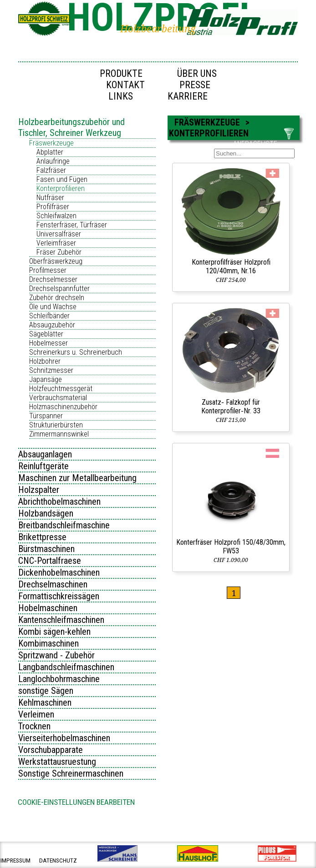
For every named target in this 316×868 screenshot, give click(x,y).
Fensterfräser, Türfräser (72, 225)
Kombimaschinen (48, 643)
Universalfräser (59, 234)
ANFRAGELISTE (255, 144)
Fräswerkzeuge (51, 143)
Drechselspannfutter (59, 288)
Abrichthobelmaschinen (59, 502)
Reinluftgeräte (43, 466)
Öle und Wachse (53, 307)
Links (121, 96)
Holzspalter (39, 490)
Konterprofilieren (61, 188)
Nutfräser (50, 198)
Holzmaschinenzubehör (63, 407)
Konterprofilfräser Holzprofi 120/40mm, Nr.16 (231, 266)
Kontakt (125, 85)
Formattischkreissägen (59, 596)
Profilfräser (53, 207)
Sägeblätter (46, 334)
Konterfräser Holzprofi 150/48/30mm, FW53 (231, 547)
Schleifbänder (49, 316)
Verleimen (36, 714)
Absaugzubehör (52, 325)
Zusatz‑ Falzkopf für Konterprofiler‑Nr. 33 (231, 406)
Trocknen (34, 726)
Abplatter (50, 152)
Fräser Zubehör (59, 252)
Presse (195, 85)
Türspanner (46, 416)
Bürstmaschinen (46, 549)
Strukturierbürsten (56, 425)
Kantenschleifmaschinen (61, 620)
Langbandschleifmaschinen (66, 667)
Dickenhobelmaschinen (59, 572)
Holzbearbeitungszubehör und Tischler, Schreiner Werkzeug (71, 127)
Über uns (197, 73)
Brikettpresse (42, 537)
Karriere (188, 96)
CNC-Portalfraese (50, 561)
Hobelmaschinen (48, 608)
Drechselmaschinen (53, 584)
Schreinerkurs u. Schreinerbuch (76, 352)
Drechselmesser (53, 279)
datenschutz (58, 860)
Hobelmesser (48, 343)
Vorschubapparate (51, 750)
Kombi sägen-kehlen (54, 632)
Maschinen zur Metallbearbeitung (77, 478)
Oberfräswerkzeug (56, 261)
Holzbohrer (45, 361)
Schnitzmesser (51, 370)
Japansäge (46, 379)
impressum (15, 860)
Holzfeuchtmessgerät (61, 389)
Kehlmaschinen (45, 702)
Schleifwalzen (56, 216)
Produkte (121, 73)
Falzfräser (51, 170)
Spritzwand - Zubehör (56, 655)
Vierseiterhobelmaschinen (64, 738)
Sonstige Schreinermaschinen (71, 773)
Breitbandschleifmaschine (64, 525)
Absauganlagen (45, 454)
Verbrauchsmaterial (58, 398)
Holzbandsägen (46, 513)
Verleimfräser (56, 243)
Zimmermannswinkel (59, 434)
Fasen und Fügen (62, 179)
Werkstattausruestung (57, 762)
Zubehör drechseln (57, 298)
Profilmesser (48, 270)
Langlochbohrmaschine (59, 679)
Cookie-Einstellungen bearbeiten (76, 802)
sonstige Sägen (46, 691)
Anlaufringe (53, 161)
